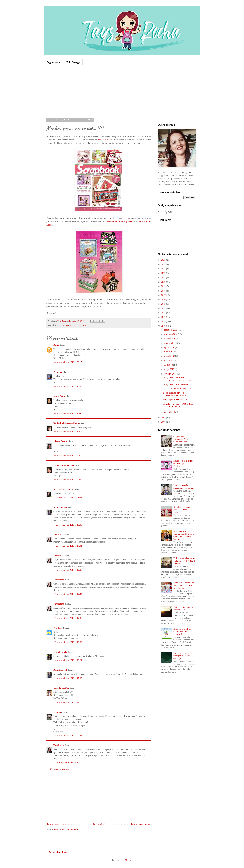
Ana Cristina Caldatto (64, 489)
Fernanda (58, 372)
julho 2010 (169, 352)
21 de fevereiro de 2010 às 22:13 (68, 702)
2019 (164, 286)
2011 (164, 322)
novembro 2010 (171, 334)
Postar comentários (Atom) (66, 830)
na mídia (73, 325)
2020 (164, 282)
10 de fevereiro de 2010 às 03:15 (68, 362)
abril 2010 (168, 365)
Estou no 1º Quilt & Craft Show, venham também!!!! (182, 632)
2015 (164, 304)
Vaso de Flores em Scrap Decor (177, 389)
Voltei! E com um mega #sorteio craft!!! (184, 608)
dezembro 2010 (171, 330)
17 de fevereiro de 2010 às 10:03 (68, 525)
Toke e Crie (104, 140)
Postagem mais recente (57, 824)
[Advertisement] (122, 92)
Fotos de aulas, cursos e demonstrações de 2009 (175, 394)
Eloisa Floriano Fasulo (64, 465)
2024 (164, 264)
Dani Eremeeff (60, 508)
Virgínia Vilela (60, 652)
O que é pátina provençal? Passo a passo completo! (182, 439)
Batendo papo (63, 325)
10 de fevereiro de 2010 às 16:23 (68, 386)
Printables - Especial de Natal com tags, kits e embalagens (184, 585)
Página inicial (54, 62)
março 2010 (169, 369)
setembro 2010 (170, 343)
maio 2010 (169, 361)
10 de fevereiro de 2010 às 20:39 (68, 480)
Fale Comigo (73, 62)
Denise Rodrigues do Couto (66, 423)
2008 (164, 422)
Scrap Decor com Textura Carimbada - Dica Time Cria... (178, 379)
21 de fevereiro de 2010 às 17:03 (68, 678)
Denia (56, 345)
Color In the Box (61, 688)
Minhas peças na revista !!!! (175, 400)
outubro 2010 (170, 339)
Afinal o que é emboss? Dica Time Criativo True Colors (178, 405)
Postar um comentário (60, 769)
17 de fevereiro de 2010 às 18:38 (68, 642)
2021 (164, 278)
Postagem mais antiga (141, 824)
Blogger (128, 860)
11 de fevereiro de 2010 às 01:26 (68, 498)
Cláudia (57, 712)
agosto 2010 (169, 347)
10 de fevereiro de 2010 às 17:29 (68, 414)
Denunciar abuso (58, 852)
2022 (164, 273)
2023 (164, 269)
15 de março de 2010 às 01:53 (66, 763)
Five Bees (58, 628)
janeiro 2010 (169, 412)
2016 (164, 300)
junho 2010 (169, 356)
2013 (164, 313)
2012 (164, 317)
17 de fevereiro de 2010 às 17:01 (68, 546)
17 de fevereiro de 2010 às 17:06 (68, 618)
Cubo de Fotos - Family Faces (119, 221)
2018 (164, 291)
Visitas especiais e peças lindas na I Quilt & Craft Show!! (184, 561)
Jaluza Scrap (59, 396)
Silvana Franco (60, 441)
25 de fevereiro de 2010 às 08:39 (68, 736)
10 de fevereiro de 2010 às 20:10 (68, 456)
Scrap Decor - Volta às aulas (176, 384)
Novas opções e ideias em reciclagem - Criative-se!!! (183, 464)
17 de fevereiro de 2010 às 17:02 (68, 570)
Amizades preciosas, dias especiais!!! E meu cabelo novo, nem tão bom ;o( (183, 535)
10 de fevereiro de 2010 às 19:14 (68, 432)
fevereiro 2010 (170, 374)
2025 (164, 260)
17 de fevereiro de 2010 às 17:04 (68, 594)
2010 (164, 326)
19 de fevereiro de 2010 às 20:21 (68, 660)
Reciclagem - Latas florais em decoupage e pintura (183, 510)
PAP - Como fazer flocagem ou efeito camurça (182, 656)
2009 (164, 418)
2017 (164, 295)
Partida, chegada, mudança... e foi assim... (184, 487)
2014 (164, 308)
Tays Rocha (59, 535)
